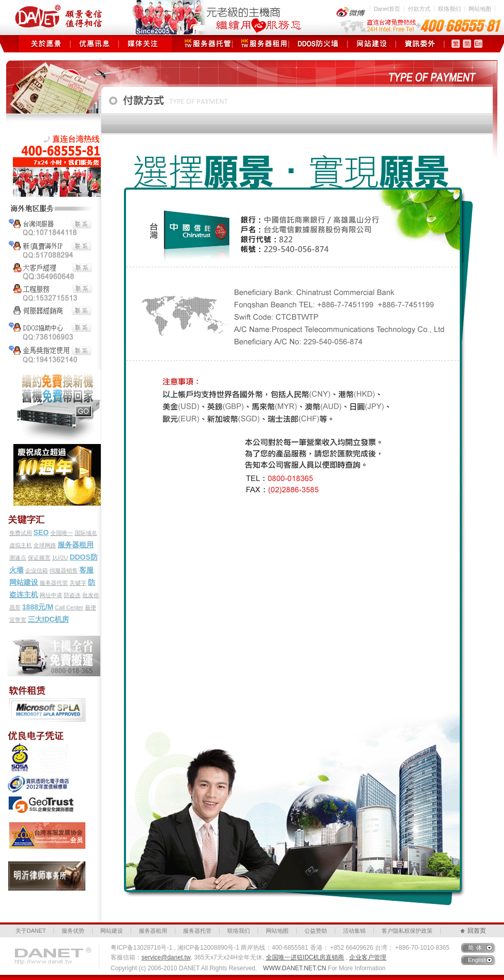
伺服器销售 (64, 570)
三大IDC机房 (48, 619)
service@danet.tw (166, 957)
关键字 (78, 583)
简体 (476, 948)
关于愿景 (46, 44)
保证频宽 (39, 558)
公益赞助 (316, 931)
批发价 (91, 595)
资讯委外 (420, 44)
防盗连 (72, 595)
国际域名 (86, 533)
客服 (86, 570)
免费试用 (21, 533)
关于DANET (31, 931)
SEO (41, 532)
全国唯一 (62, 533)
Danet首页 (387, 9)
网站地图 (480, 9)
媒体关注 (143, 44)
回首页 (477, 931)
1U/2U (60, 558)
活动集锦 (354, 931)
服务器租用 (260, 44)
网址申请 (51, 595)
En (478, 44)
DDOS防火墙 (318, 44)
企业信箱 (37, 570)
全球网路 (45, 545)
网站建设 (372, 44)
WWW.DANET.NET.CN (295, 968)
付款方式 (419, 9)
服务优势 (73, 931)
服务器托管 (204, 44)
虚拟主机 (21, 545)
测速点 (18, 558)
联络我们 (449, 9)
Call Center (69, 607)
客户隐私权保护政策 (407, 931)
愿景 (15, 607)
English (477, 960)
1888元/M (38, 607)
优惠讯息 (94, 44)
